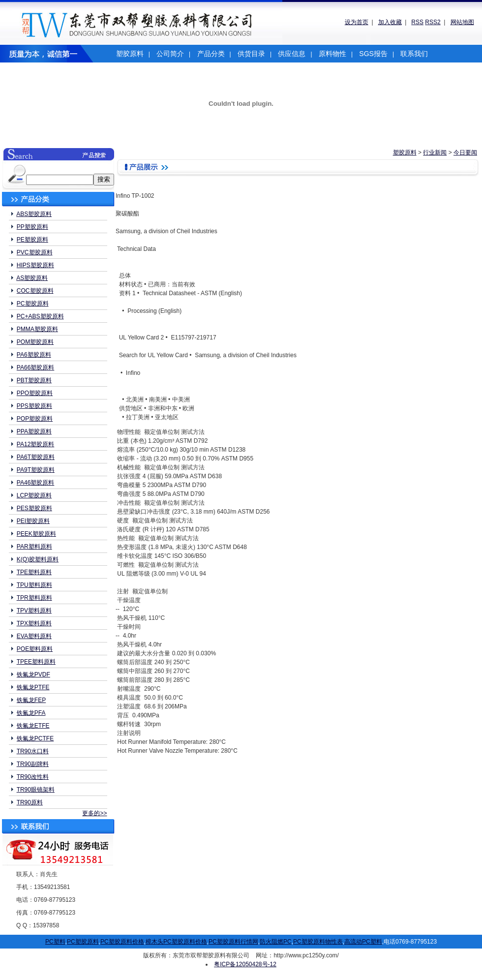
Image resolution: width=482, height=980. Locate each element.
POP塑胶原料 (35, 419)
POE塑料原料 (35, 649)
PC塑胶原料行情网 (233, 942)
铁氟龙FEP (31, 700)
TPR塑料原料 (34, 598)
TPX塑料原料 (34, 623)
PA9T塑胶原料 (36, 470)
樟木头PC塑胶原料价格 (176, 942)
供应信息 (292, 54)
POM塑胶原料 (35, 342)
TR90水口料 (33, 751)
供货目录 (251, 54)
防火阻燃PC (276, 942)
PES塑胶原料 (34, 508)
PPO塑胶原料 (35, 393)
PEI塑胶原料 (33, 521)
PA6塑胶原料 (34, 355)
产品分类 (211, 54)
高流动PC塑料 (363, 942)
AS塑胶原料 (32, 278)
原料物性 (332, 54)
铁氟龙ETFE (33, 726)
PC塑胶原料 (33, 304)
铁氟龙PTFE (33, 687)
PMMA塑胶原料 (37, 329)
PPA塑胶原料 (34, 431)
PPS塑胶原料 (34, 406)
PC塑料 (55, 942)
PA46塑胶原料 (35, 483)
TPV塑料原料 (34, 611)
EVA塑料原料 (34, 636)
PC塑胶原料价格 (122, 942)
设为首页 (357, 22)
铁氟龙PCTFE (35, 738)
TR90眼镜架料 (36, 790)
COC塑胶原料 (35, 291)
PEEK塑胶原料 (36, 534)
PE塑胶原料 (32, 240)
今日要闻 (465, 153)
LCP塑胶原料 (34, 495)
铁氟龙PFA (31, 713)
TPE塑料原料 (34, 572)
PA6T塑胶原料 (36, 457)
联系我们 (414, 54)
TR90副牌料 (33, 764)
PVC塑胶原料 (35, 252)
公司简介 (170, 54)
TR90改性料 (33, 777)
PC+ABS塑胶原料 (40, 316)
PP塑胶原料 (32, 227)
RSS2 (433, 22)
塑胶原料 (130, 54)
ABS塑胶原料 (34, 214)
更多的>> (94, 813)
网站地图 (462, 22)
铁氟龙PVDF (33, 674)
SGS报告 (373, 54)
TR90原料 (30, 802)
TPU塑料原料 (34, 585)
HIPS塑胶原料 (35, 265)
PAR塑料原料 (34, 547)
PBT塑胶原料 (34, 380)
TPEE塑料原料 (36, 662)
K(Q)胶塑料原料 (38, 559)
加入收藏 (390, 22)
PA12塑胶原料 (35, 444)
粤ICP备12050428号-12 (245, 964)
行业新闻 (435, 153)
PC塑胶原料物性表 (318, 942)
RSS (417, 22)
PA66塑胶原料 (35, 367)
